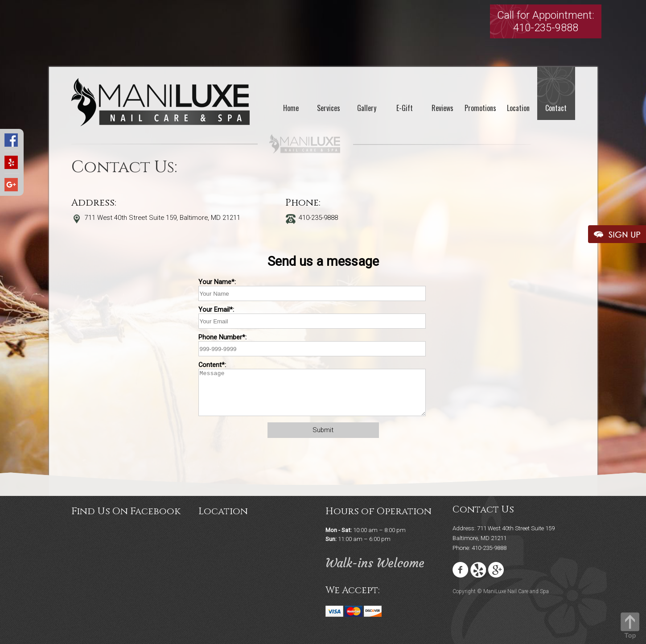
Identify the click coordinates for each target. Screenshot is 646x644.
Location (518, 108)
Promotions (480, 108)
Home (291, 108)
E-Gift (405, 108)
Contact (556, 108)
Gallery (367, 108)
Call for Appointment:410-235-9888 (546, 21)
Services (329, 108)
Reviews (442, 108)
